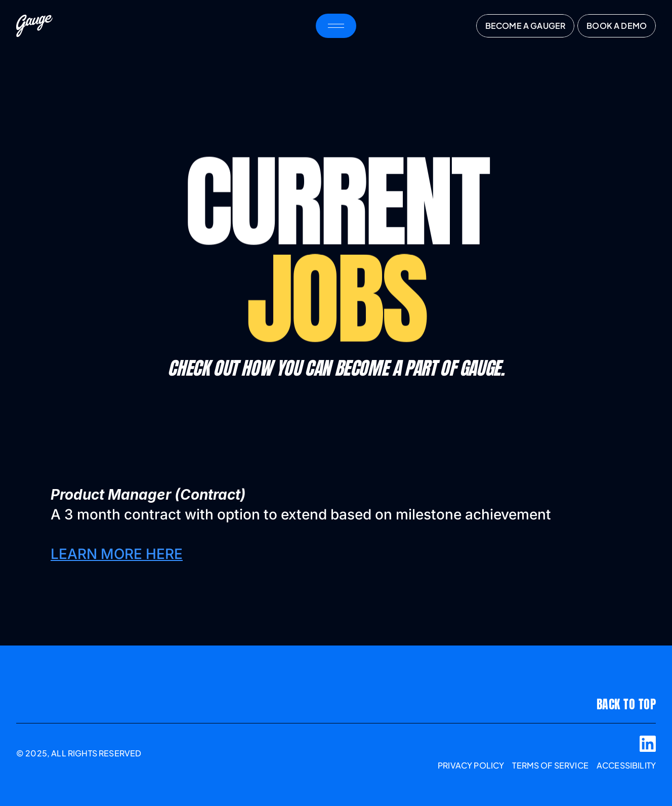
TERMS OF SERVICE (550, 765)
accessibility (626, 765)
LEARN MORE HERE (117, 554)
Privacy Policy (471, 765)
